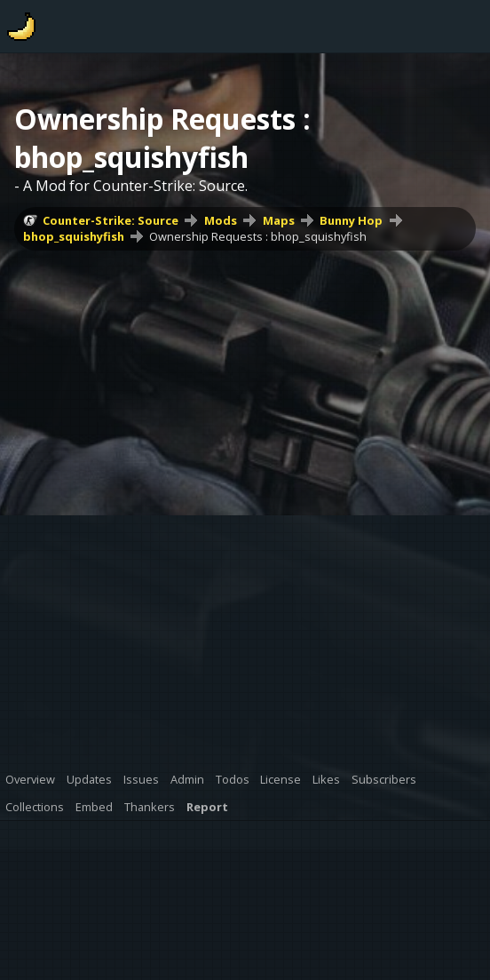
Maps (279, 220)
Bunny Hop (351, 220)
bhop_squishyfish (74, 236)
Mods (221, 220)
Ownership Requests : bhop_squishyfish (258, 236)
